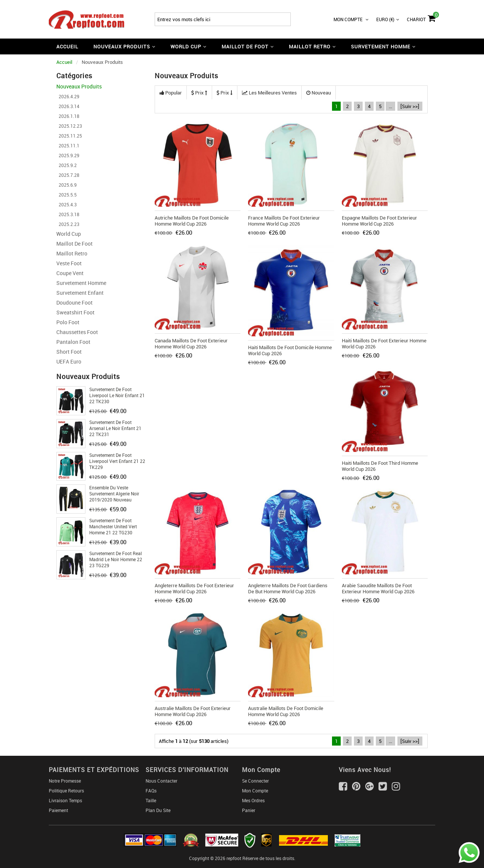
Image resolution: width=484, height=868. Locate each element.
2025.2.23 (68, 224)
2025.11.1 (68, 145)
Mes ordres (253, 800)
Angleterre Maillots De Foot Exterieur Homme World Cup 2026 (194, 588)
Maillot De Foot (74, 244)
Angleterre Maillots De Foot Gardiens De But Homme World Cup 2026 (288, 588)
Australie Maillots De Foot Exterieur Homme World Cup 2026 (193, 711)
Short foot (69, 352)
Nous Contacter (161, 781)
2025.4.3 (67, 204)
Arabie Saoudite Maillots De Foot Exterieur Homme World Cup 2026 (378, 588)
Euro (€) (388, 19)
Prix (199, 93)
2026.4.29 (68, 96)
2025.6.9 (67, 185)
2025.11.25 (69, 136)
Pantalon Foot (73, 342)
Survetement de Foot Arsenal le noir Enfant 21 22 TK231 (115, 428)
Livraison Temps (65, 800)
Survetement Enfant (80, 293)
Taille (151, 800)
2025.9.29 (68, 155)
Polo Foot (68, 322)
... (390, 106)
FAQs (151, 791)
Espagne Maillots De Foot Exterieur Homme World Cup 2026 (379, 221)
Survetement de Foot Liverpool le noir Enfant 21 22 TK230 (117, 395)
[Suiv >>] (410, 106)
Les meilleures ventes (269, 93)
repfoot (234, 858)
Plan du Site (158, 810)
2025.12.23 (69, 126)
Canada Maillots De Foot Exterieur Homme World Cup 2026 (191, 343)
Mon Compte (351, 19)
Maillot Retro (72, 253)
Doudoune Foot (74, 302)
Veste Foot (69, 263)
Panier (249, 810)
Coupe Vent (70, 273)
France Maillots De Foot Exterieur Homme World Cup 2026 (284, 221)
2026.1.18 (68, 116)
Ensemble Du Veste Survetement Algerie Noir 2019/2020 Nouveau (114, 494)
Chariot (421, 17)
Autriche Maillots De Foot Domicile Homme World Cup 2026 (192, 221)
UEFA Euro (69, 361)
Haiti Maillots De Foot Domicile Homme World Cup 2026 (290, 350)
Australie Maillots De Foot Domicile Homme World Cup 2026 (286, 711)
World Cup (69, 234)
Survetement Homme (81, 283)
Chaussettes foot (77, 332)
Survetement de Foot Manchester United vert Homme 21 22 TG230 (113, 526)
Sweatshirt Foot (75, 312)
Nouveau (319, 93)
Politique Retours (66, 791)
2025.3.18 (68, 214)
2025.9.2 (67, 165)
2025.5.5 (67, 195)
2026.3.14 (68, 106)
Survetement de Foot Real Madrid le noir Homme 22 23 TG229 (116, 559)
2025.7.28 (68, 175)
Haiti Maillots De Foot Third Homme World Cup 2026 (380, 466)
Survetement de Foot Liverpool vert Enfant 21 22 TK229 (117, 461)
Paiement (58, 810)
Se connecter (255, 781)
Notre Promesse (65, 781)
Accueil (67, 46)
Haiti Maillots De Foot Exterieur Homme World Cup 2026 (384, 343)
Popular (171, 93)
